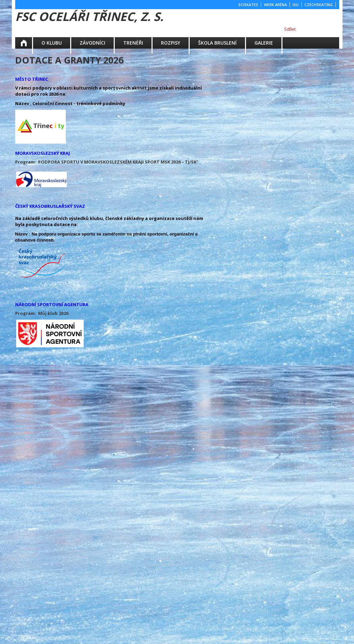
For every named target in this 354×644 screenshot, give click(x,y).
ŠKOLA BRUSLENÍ (217, 43)
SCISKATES (248, 5)
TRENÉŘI (133, 43)
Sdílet (290, 29)
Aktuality (28, 43)
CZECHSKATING (319, 5)
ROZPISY (171, 43)
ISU (296, 5)
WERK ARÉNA (275, 5)
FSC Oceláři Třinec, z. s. (89, 16)
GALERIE (264, 43)
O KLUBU (52, 43)
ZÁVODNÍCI (92, 43)
